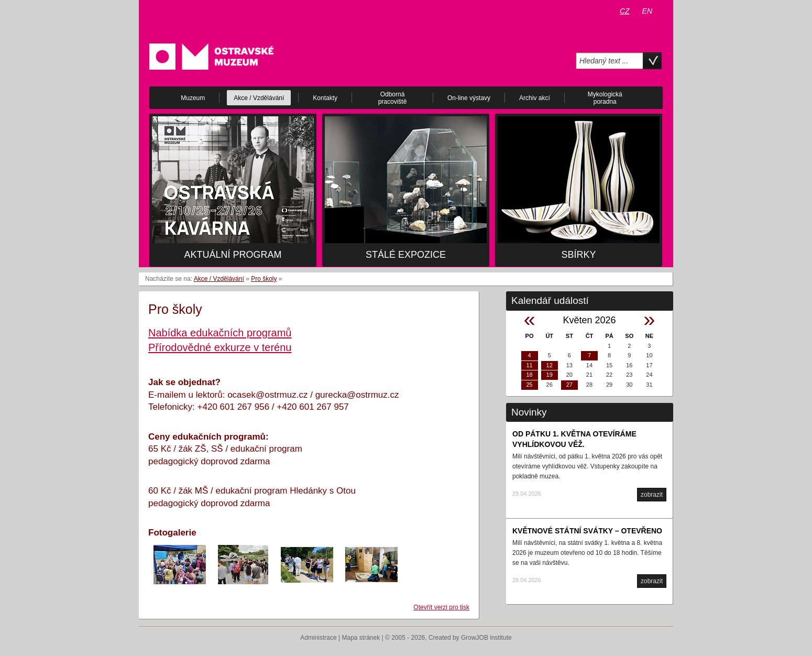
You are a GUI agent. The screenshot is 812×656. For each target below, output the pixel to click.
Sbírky (578, 255)
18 (529, 375)
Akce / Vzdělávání (219, 279)
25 (529, 385)
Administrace (318, 638)
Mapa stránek (361, 638)
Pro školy (264, 279)
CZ (625, 11)
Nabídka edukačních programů (220, 333)
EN (647, 11)
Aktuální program (233, 255)
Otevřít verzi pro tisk (441, 607)
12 (550, 365)
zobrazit (652, 495)
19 (550, 375)
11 (529, 365)
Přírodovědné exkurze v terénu (220, 347)
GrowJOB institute (486, 638)
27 (569, 385)
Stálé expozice (406, 255)
